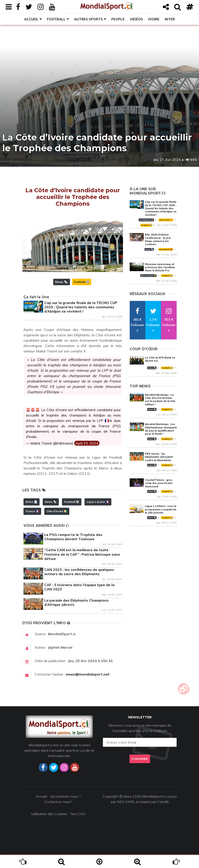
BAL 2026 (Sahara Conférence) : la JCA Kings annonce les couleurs (158, 239)
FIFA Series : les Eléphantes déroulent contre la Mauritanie (159, 457)
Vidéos (136, 19)
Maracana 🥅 (166, 220)
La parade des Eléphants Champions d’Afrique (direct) (76, 602)
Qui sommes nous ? (65, 796)
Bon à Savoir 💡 (148, 276)
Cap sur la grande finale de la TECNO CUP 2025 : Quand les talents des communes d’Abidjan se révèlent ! (81, 307)
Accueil (31, 19)
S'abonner (140, 759)
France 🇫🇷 (32, 511)
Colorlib (163, 802)
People (118, 19)
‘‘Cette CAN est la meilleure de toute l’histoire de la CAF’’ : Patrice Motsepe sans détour (82, 554)
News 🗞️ (61, 282)
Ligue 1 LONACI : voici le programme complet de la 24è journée (161, 509)
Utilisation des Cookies (49, 814)
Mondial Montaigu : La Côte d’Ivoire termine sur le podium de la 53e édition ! (160, 399)
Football (56, 19)
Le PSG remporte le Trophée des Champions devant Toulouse (73, 537)
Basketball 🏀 (166, 249)
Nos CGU (78, 814)
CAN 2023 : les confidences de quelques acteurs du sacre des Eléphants (79, 572)
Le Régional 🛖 (146, 220)
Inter (170, 19)
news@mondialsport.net (88, 674)
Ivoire (154, 19)
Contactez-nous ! (58, 802)
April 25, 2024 (87, 443)
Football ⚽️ (82, 282)
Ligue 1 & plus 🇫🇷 (98, 502)
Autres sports (88, 19)
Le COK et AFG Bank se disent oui (160, 359)
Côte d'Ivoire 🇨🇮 (57, 511)
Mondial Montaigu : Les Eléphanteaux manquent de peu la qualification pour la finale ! (161, 429)
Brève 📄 (32, 502)
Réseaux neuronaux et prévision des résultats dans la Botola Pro (160, 267)
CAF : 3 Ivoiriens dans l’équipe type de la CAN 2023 (79, 587)
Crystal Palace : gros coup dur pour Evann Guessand (159, 483)
